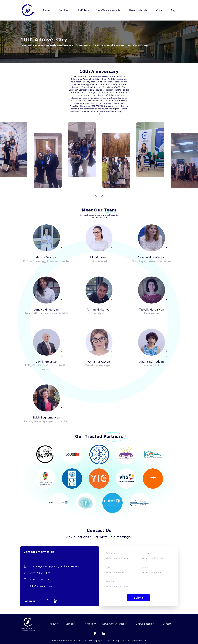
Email (108, 567)
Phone (145, 567)
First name (111, 553)
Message (110, 581)
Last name (147, 553)
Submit (138, 598)
